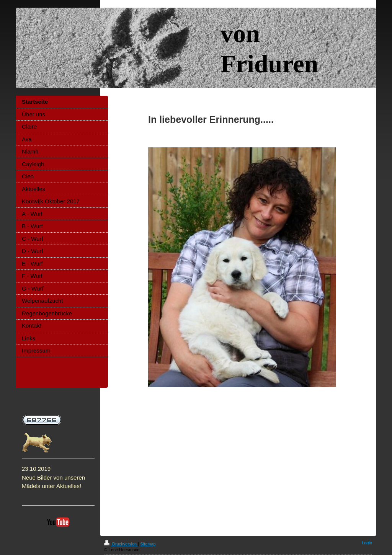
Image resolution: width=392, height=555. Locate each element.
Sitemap (148, 544)
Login (367, 543)
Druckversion (121, 544)
